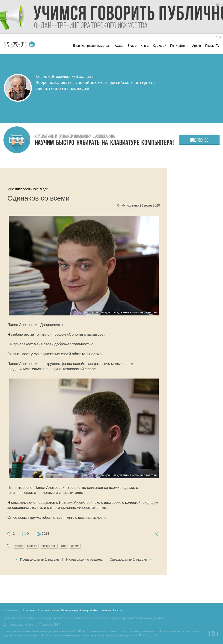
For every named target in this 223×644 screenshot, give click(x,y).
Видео (132, 46)
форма (75, 546)
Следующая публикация (131, 560)
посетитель (49, 546)
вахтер (19, 546)
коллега (32, 546)
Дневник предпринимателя (92, 46)
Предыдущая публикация (38, 560)
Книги (144, 46)
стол (63, 546)
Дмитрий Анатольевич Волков (101, 611)
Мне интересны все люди (28, 189)
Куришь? (159, 46)
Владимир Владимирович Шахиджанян (51, 611)
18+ (219, 37)
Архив (197, 46)
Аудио (119, 46)
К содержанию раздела (84, 560)
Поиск (212, 46)
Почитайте (179, 46)
